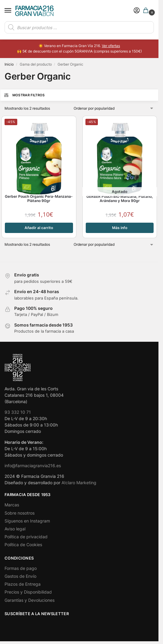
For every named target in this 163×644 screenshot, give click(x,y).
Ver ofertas (111, 46)
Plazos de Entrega (23, 584)
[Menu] (14, 11)
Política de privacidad (26, 537)
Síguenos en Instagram (27, 521)
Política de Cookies (23, 545)
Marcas (12, 505)
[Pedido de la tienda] (114, 108)
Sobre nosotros (20, 513)
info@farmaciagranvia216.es (33, 466)
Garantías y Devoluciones (30, 600)
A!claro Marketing (79, 483)
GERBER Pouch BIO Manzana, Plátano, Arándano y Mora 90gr (120, 199)
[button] (147, 11)
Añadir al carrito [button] (39, 228)
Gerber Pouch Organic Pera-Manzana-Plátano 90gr (39, 199)
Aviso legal (15, 529)
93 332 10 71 (18, 412)
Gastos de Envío (20, 576)
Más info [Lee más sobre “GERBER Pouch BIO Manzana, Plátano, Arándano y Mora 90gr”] (120, 228)
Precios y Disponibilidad (28, 592)
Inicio (9, 64)
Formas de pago (21, 568)
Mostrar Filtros (24, 95)
